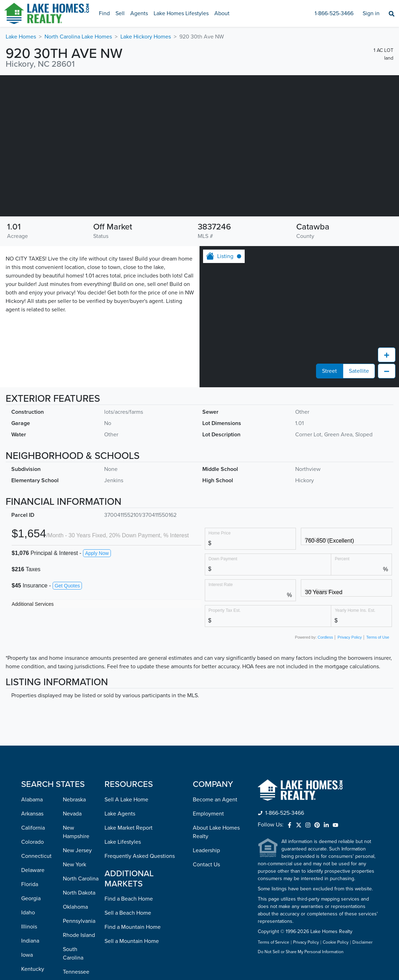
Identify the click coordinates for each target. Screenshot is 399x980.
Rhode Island (79, 935)
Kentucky (33, 969)
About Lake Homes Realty (216, 832)
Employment (208, 814)
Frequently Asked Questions (140, 856)
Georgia (31, 898)
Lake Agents (120, 814)
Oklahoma (75, 907)
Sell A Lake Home (126, 800)
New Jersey (77, 850)
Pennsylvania (79, 921)
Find (104, 13)
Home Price (220, 533)
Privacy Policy (350, 637)
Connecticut (36, 856)
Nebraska (74, 800)
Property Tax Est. (225, 610)
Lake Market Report (129, 828)
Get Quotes (67, 586)
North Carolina (81, 879)
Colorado (32, 842)
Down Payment (223, 559)
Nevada (72, 814)
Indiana (30, 941)
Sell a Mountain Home (132, 941)
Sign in (371, 13)
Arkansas (32, 814)
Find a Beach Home (129, 899)
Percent (342, 559)
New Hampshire (76, 832)
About (222, 13)
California (33, 828)
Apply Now (97, 553)
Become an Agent (215, 800)
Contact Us (206, 865)
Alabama (32, 800)
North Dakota (79, 893)
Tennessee (76, 972)
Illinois (29, 927)
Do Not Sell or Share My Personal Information (301, 952)
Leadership (206, 850)
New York (75, 865)
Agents (139, 13)
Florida (30, 884)
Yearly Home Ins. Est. (355, 610)
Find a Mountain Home (133, 927)
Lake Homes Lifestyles (181, 13)
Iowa (27, 955)
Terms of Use (378, 637)
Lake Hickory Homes (146, 37)
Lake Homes (21, 37)
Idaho (28, 913)
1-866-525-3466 (334, 13)
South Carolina (73, 954)
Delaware (33, 870)
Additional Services (33, 604)
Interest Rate (221, 584)
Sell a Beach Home (128, 913)
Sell (120, 13)
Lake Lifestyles (123, 842)
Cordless (325, 637)
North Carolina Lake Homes (78, 37)
